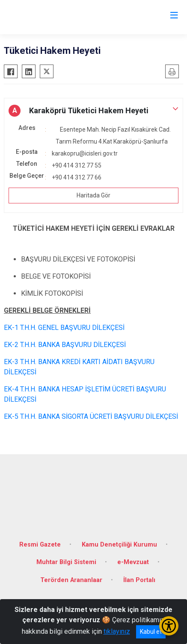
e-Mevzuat (133, 562)
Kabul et (151, 632)
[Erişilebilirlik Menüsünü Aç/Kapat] (169, 626)
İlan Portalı (139, 580)
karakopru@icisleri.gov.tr (85, 153)
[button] (93, 111)
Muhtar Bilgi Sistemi (66, 562)
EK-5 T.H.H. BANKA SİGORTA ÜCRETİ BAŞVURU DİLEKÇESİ (91, 416)
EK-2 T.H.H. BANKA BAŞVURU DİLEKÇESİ (65, 345)
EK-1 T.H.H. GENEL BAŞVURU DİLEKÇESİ (64, 328)
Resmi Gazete (40, 545)
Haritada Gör (93, 195)
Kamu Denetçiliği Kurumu (119, 545)
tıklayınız (117, 631)
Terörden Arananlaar (71, 580)
